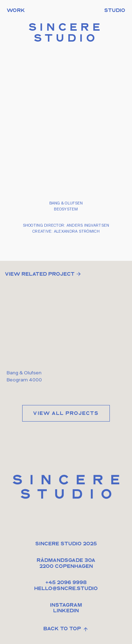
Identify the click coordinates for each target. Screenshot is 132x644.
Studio (115, 11)
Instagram (66, 605)
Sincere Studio (66, 34)
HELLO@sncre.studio (66, 589)
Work (16, 11)
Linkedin (66, 611)
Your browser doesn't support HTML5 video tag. (66, 326)
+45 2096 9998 (66, 583)
